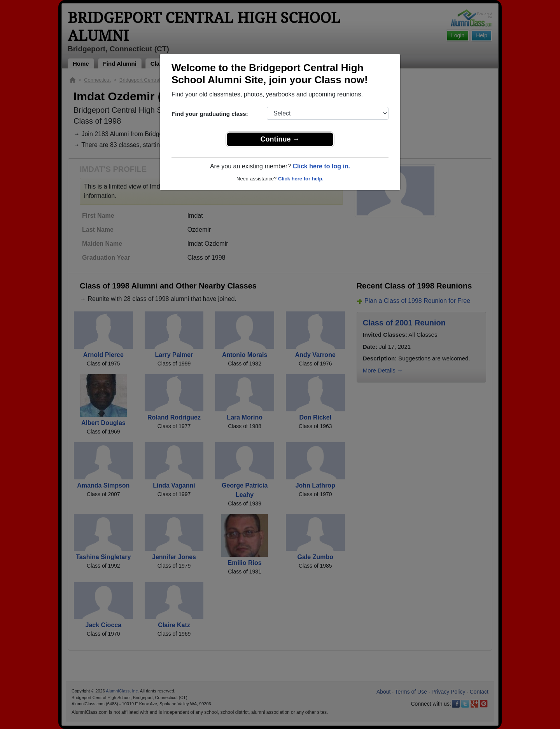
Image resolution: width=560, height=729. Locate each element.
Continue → (280, 139)
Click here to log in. (321, 166)
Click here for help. (301, 179)
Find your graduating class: (210, 114)
